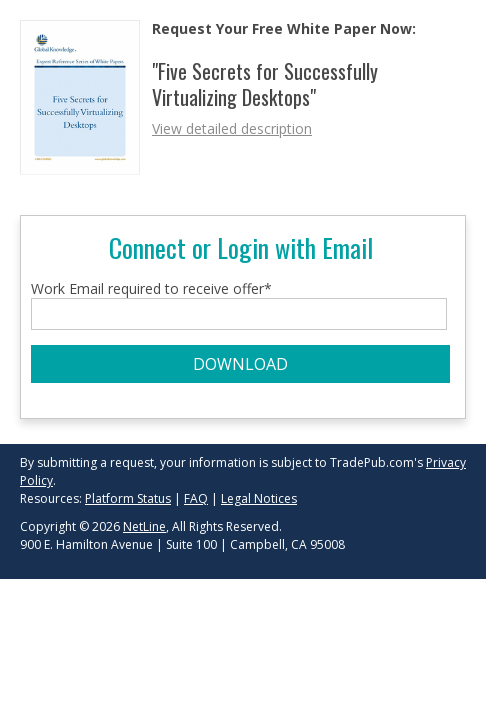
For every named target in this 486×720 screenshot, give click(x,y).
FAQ (196, 498)
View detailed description (232, 128)
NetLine (144, 526)
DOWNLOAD (240, 364)
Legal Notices (259, 498)
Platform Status (128, 498)
